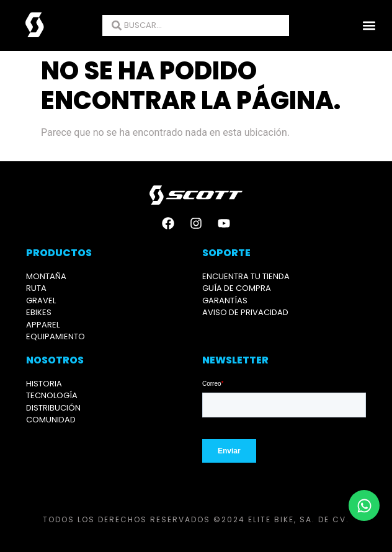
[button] (369, 26)
